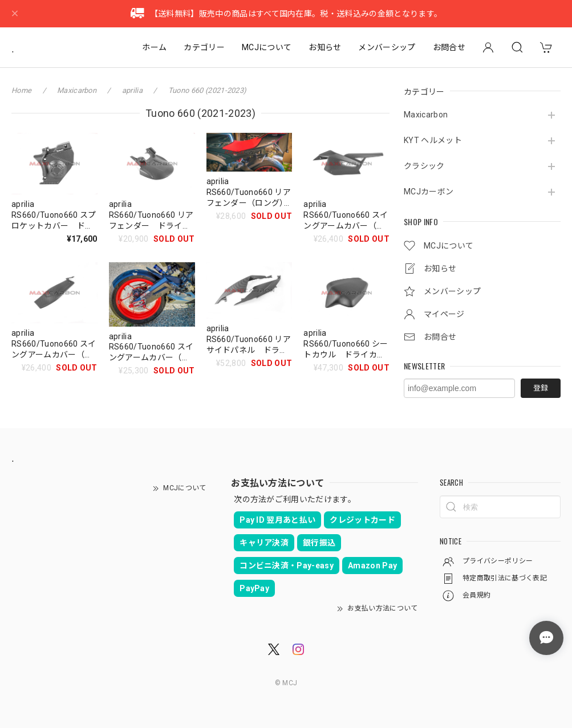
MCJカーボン (429, 192)
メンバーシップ (387, 47)
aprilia (132, 90)
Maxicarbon (426, 115)
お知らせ (325, 47)
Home (21, 90)
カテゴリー (204, 47)
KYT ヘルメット (433, 140)
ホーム (154, 47)
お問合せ (449, 47)
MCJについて (267, 47)
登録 (541, 388)
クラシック (424, 166)
